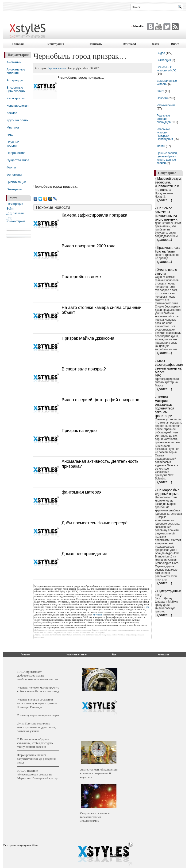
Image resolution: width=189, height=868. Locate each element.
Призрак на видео (79, 431)
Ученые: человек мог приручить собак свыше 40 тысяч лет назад (38, 689)
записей (15, 213)
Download (129, 44)
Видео (175, 44)
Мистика (13, 127)
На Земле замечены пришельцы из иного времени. (167, 214)
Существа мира (18, 160)
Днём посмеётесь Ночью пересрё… (97, 523)
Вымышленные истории (167, 82)
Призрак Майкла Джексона (88, 338)
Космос (12, 113)
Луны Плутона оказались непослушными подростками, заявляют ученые (36, 727)
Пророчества (16, 153)
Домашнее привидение (84, 554)
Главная (18, 44)
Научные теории (13, 144)
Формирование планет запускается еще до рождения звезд (36, 759)
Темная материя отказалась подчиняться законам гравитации (165, 406)
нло (148, 607)
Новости (163, 98)
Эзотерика (14, 189)
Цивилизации (16, 182)
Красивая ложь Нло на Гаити (168, 249)
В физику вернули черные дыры (38, 715)
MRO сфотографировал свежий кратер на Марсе (169, 366)
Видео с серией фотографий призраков (100, 400)
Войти (11, 209)
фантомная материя (81, 492)
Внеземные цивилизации (16, 89)
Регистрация (55, 44)
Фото (155, 44)
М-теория (98, 615)
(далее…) (165, 200)
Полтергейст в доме (81, 277)
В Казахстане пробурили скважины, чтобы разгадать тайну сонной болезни (35, 743)
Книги (160, 91)
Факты (11, 167)
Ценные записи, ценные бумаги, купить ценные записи (167, 158)
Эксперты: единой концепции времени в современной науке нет (99, 773)
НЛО (10, 135)
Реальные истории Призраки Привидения (165, 134)
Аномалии (14, 62)
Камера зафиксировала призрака (94, 215)
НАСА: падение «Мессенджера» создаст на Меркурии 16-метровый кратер (37, 774)
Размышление (166, 105)
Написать (95, 44)
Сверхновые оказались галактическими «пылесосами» (95, 817)
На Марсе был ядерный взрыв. (167, 492)
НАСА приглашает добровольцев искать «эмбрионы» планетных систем (37, 675)
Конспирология (17, 106)
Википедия (164, 60)
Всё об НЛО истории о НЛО (167, 69)
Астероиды (15, 80)
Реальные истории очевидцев (164, 119)
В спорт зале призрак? (84, 369)
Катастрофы (15, 98)
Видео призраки (57, 68)
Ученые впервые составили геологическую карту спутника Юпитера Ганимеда (37, 703)
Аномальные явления (16, 71)
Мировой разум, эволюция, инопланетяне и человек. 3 (168, 184)
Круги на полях (17, 120)
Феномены (14, 175)
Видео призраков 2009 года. (89, 246)
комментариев (16, 220)
